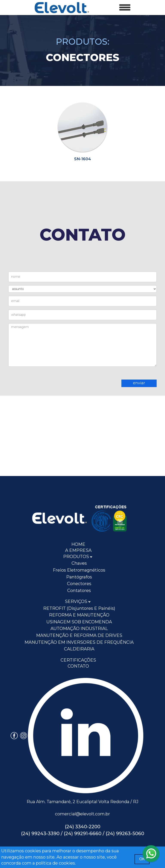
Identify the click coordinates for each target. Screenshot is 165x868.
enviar (139, 383)
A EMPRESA (78, 550)
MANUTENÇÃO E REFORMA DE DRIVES (79, 635)
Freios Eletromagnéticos (79, 570)
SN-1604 (82, 159)
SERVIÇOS (78, 601)
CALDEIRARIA (79, 649)
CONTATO (78, 666)
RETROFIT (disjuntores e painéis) (79, 608)
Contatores (79, 590)
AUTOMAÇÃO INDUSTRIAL (79, 628)
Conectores (79, 584)
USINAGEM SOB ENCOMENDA (79, 622)
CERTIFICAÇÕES (78, 660)
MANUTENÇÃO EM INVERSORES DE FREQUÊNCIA (79, 642)
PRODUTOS (78, 557)
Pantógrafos (79, 577)
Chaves (79, 563)
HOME (78, 544)
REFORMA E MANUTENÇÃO (79, 615)
